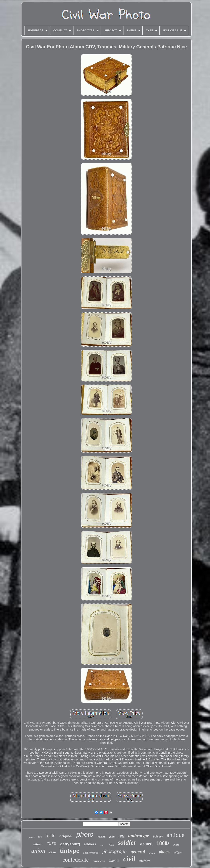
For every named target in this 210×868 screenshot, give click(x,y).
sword (176, 845)
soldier (127, 843)
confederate (76, 860)
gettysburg (70, 844)
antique (175, 835)
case (53, 852)
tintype (69, 851)
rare (51, 843)
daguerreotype (91, 853)
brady (102, 845)
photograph (115, 851)
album (38, 844)
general (138, 852)
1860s (163, 843)
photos (165, 852)
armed (146, 844)
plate (50, 835)
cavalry (101, 837)
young (31, 837)
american (99, 861)
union (38, 851)
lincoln (114, 861)
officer (178, 853)
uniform (145, 861)
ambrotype (139, 835)
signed (152, 853)
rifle (121, 836)
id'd (40, 837)
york (111, 845)
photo (85, 834)
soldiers (90, 844)
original (66, 836)
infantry (158, 836)
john (112, 837)
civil (129, 859)
